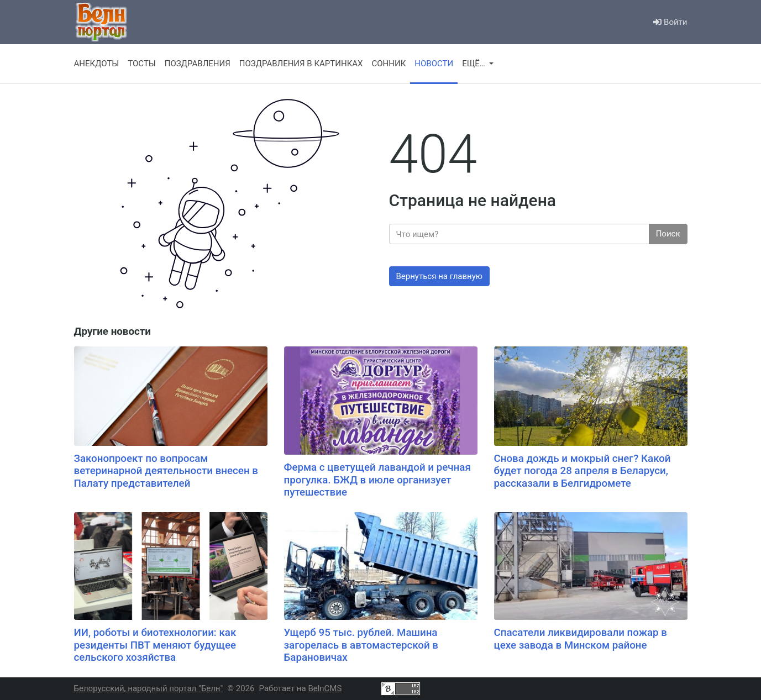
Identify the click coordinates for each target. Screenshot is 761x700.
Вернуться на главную (440, 276)
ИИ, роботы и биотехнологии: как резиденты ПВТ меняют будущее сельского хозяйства (155, 645)
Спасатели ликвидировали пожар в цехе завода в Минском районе (581, 639)
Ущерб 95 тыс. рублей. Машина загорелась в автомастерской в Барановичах (361, 645)
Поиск (668, 234)
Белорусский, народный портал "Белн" (149, 688)
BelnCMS (325, 688)
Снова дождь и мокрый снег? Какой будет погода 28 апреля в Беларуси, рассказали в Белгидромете (582, 471)
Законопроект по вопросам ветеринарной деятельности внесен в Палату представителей (166, 471)
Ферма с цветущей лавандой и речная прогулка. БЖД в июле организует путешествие (377, 480)
